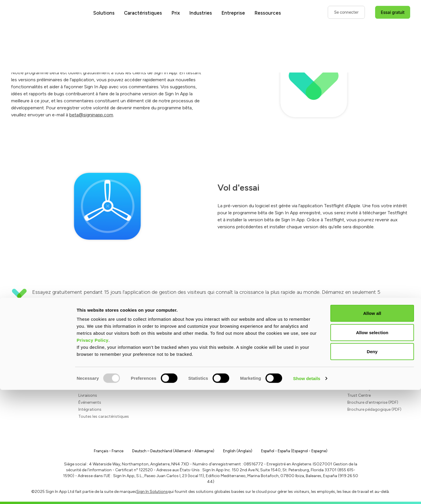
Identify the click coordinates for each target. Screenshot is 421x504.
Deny (372, 466)
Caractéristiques (143, 13)
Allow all (372, 427)
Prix (176, 13)
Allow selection (372, 447)
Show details (307, 492)
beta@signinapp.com (91, 115)
